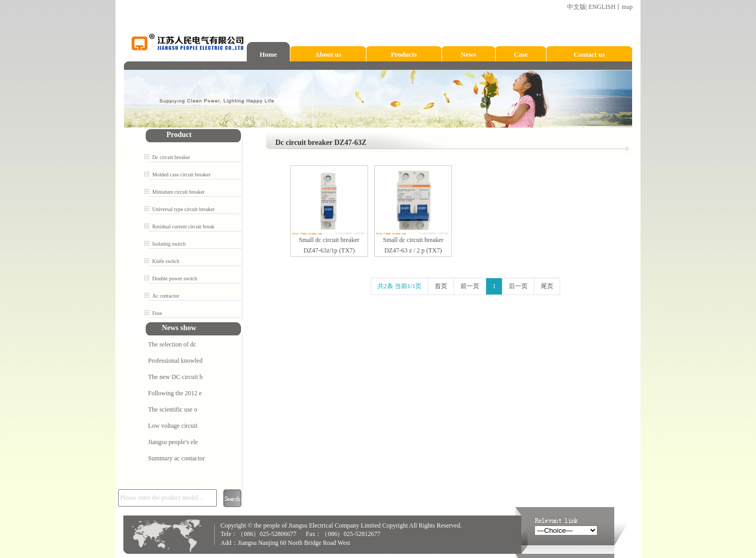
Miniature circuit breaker (178, 192)
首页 (441, 286)
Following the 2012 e (175, 393)
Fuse (157, 313)
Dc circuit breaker (171, 157)
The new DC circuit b (175, 377)
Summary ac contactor (176, 458)
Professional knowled (175, 361)
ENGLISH (602, 7)
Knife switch (166, 261)
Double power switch (175, 278)
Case (521, 54)
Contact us (590, 54)
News (469, 54)
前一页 (470, 286)
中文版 (576, 7)
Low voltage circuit (173, 426)
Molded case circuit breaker (181, 175)
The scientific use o (173, 409)
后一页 (518, 286)
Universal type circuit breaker (183, 209)
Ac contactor (166, 296)
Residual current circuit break (183, 227)
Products (404, 54)
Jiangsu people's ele (173, 442)
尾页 (547, 286)
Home (268, 54)
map (627, 7)
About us (328, 54)
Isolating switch (169, 244)
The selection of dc (172, 344)
